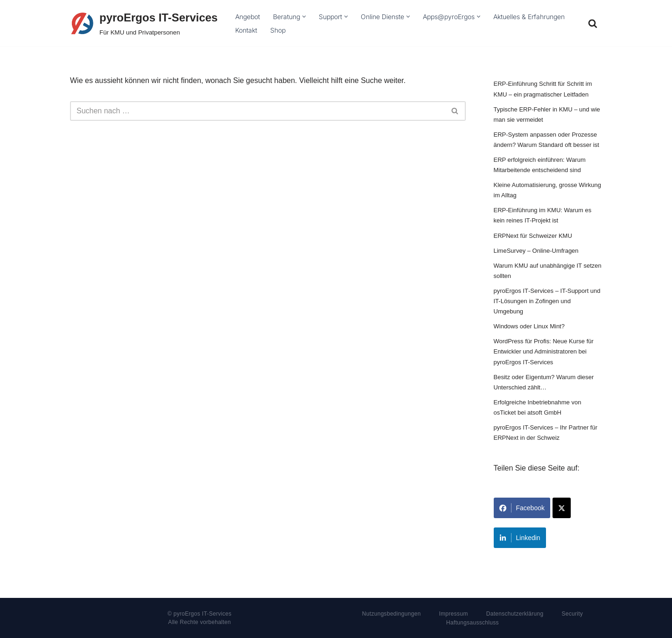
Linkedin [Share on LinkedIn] (520, 538)
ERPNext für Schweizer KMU (533, 236)
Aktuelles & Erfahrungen (529, 17)
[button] (304, 17)
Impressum (454, 614)
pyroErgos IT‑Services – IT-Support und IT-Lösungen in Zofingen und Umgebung (547, 301)
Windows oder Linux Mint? (529, 326)
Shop (278, 30)
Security (572, 614)
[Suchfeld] (593, 23)
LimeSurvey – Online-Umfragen (536, 251)
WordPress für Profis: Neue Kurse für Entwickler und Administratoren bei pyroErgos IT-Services (544, 351)
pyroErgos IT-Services (203, 614)
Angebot (248, 17)
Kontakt (246, 30)
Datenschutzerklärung (515, 614)
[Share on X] (562, 508)
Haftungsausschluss (472, 623)
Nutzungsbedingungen (392, 614)
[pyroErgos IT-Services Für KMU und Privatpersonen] (144, 23)
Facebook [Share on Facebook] (522, 508)
